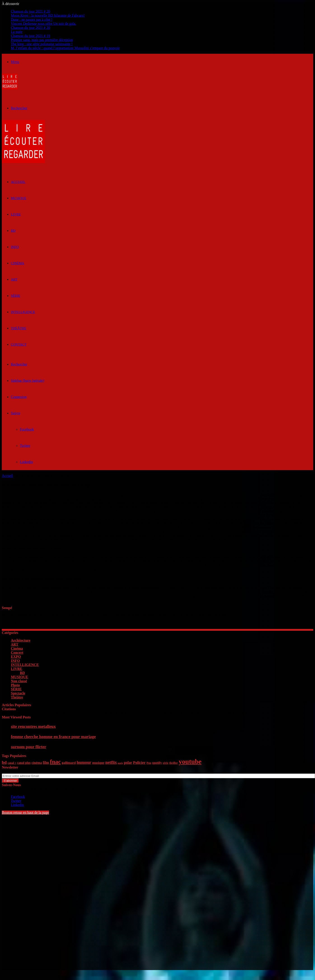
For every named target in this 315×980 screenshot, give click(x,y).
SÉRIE (16, 296)
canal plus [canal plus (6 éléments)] (24, 763)
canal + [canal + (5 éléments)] (12, 763)
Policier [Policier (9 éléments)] (139, 763)
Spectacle (18, 693)
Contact (19, 345)
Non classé (19, 681)
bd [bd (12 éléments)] (4, 762)
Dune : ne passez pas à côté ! (32, 20)
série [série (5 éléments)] (166, 763)
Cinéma (17, 263)
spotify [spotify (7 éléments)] (157, 763)
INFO (15, 247)
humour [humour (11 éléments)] (84, 762)
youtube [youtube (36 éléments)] (190, 762)
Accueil (7, 476)
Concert (17, 653)
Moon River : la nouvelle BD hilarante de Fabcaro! (48, 15)
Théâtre (19, 328)
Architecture (21, 640)
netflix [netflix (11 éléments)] (111, 762)
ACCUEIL (18, 182)
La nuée (17, 32)
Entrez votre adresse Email (21, 771)
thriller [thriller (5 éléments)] (173, 763)
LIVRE (16, 214)
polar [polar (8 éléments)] (128, 763)
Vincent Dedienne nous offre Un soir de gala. (43, 24)
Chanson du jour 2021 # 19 (30, 36)
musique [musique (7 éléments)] (98, 763)
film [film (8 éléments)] (46, 763)
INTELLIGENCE (23, 312)
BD (13, 231)
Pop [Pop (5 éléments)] (149, 763)
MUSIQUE (19, 198)
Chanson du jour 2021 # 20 (30, 11)
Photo (15, 685)
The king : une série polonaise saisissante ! (42, 44)
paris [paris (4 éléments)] (120, 763)
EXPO (16, 657)
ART (14, 279)
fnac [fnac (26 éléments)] (55, 762)
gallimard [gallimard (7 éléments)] (69, 763)
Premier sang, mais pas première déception (42, 40)
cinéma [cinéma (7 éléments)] (37, 763)
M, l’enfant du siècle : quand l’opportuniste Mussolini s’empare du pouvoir (65, 48)
